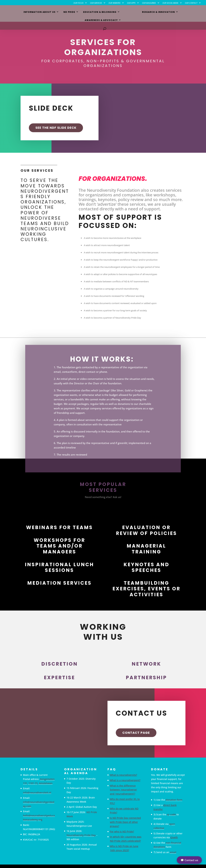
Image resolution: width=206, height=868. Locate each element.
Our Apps (131, 3)
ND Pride (52, 13)
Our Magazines (149, 3)
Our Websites (114, 3)
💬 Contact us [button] (189, 860)
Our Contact (191, 3)
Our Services (96, 3)
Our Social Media (170, 3)
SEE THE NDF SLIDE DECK (56, 128)
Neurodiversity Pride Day (81, 835)
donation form (174, 800)
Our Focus (78, 3)
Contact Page (136, 733)
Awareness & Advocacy (180, 13)
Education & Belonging (83, 13)
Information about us (22, 13)
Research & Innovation (139, 13)
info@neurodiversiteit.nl (37, 793)
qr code (171, 814)
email (173, 852)
